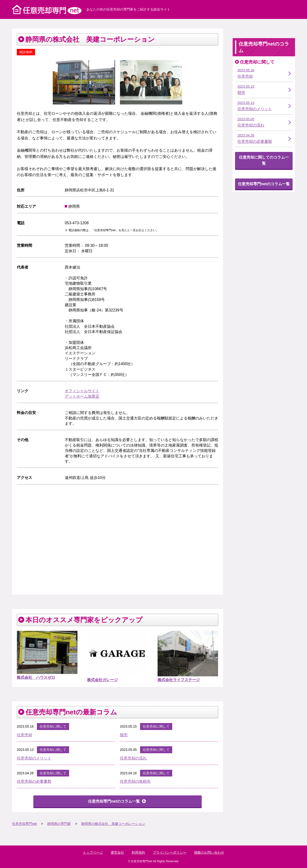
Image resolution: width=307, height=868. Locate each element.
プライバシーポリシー (170, 852)
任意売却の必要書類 (34, 781)
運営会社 (117, 852)
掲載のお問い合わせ (209, 852)
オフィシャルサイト (82, 391)
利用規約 (138, 852)
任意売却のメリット (34, 758)
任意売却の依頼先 (135, 781)
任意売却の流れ (133, 758)
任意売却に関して (53, 726)
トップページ (93, 852)
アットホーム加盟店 (82, 396)
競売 (124, 735)
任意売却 (24, 735)
